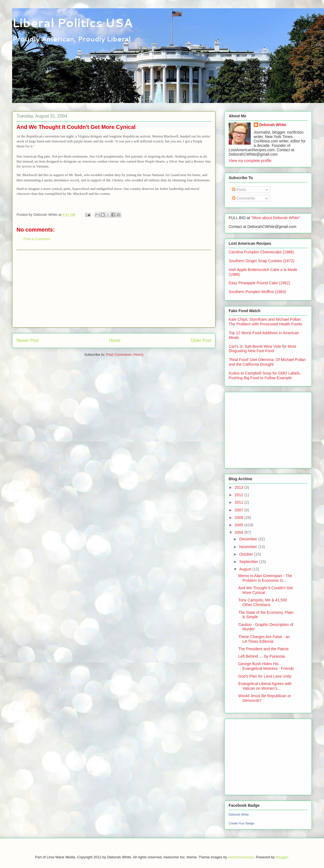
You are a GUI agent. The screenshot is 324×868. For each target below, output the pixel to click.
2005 (240, 525)
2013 (240, 487)
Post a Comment (37, 239)
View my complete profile (250, 161)
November (249, 547)
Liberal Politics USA (72, 23)
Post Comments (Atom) (125, 355)
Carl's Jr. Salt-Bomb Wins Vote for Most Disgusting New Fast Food (262, 349)
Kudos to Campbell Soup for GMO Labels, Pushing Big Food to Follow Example (265, 375)
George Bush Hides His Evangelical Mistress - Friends (266, 666)
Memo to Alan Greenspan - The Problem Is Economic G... (265, 578)
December (249, 539)
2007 (240, 510)
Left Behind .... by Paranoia (262, 656)
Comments (244, 198)
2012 (240, 495)
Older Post (201, 340)
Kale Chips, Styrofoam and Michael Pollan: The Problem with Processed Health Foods (265, 322)
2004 (240, 532)
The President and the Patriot (263, 649)
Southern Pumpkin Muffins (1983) (257, 292)
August (246, 569)
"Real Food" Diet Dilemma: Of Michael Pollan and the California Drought (267, 362)
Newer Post (28, 340)
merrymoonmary (241, 857)
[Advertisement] (114, 289)
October (247, 554)
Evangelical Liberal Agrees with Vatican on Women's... (265, 686)
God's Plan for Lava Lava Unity (265, 676)
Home (115, 340)
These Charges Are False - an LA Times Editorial (264, 639)
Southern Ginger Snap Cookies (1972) (261, 261)
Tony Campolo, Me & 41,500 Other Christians (263, 602)
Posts (239, 190)
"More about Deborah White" (276, 218)
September (249, 562)
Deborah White (273, 125)
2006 (240, 517)
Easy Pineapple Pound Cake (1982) (259, 283)
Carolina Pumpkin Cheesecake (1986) (261, 252)
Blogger (282, 857)
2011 (240, 502)
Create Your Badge (241, 823)
